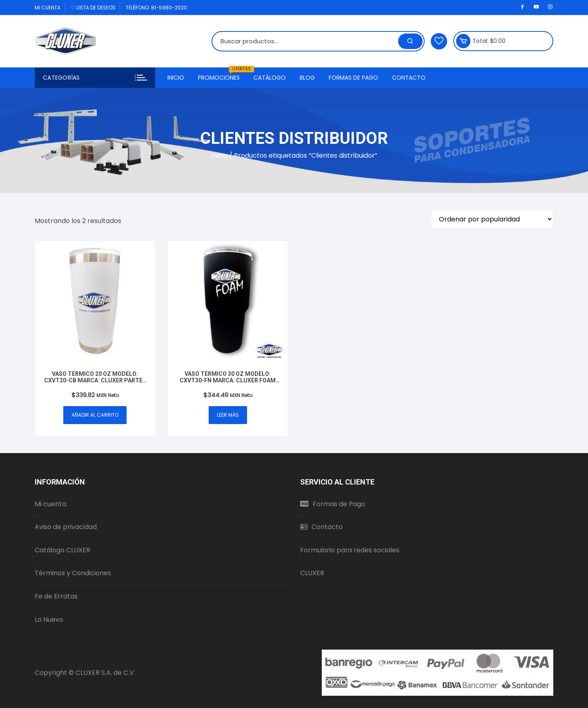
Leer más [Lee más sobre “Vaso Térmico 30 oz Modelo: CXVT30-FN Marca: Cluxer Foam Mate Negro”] (228, 415)
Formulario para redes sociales (350, 550)
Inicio (176, 78)
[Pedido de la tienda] (492, 219)
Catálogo (270, 78)
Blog (307, 78)
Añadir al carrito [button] (95, 415)
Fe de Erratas (56, 596)
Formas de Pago (353, 78)
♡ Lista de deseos (93, 8)
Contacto (409, 78)
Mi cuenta (48, 8)
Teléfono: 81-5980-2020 (156, 8)
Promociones (222, 75)
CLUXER (312, 573)
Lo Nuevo (49, 620)
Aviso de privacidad (66, 527)
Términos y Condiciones (73, 573)
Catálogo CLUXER (62, 550)
